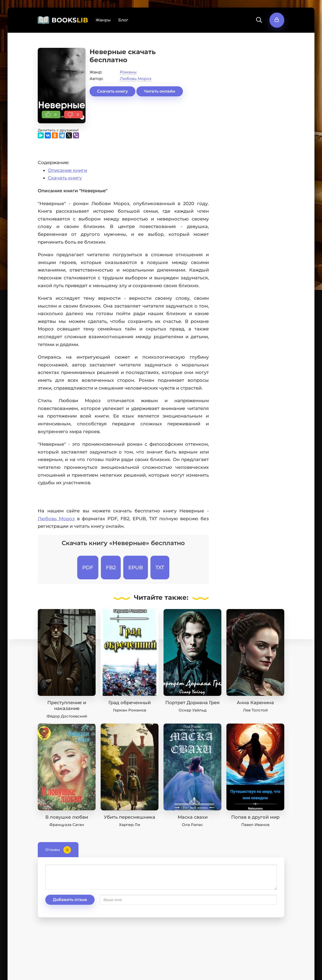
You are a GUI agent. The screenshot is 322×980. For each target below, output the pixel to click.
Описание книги (67, 170)
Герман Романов (130, 710)
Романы (128, 72)
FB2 (111, 568)
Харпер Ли (130, 825)
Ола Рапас (192, 825)
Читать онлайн (160, 91)
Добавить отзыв (70, 900)
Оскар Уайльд (193, 710)
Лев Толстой (255, 710)
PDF (88, 568)
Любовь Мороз (136, 79)
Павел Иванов (255, 825)
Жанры (103, 20)
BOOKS (70, 20)
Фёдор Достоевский (67, 716)
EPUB (136, 568)
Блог (123, 20)
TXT (160, 568)
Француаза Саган (67, 825)
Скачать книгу (112, 91)
